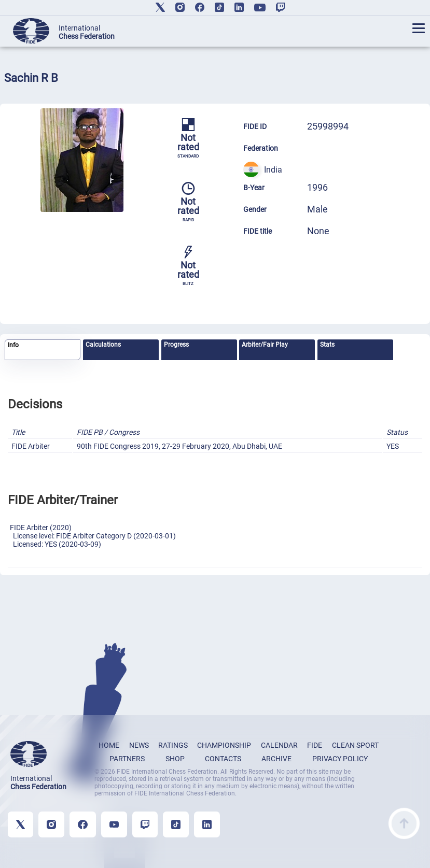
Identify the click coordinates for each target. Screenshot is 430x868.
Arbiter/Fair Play (265, 345)
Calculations (103, 345)
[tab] (43, 350)
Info (13, 345)
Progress (176, 345)
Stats (327, 345)
